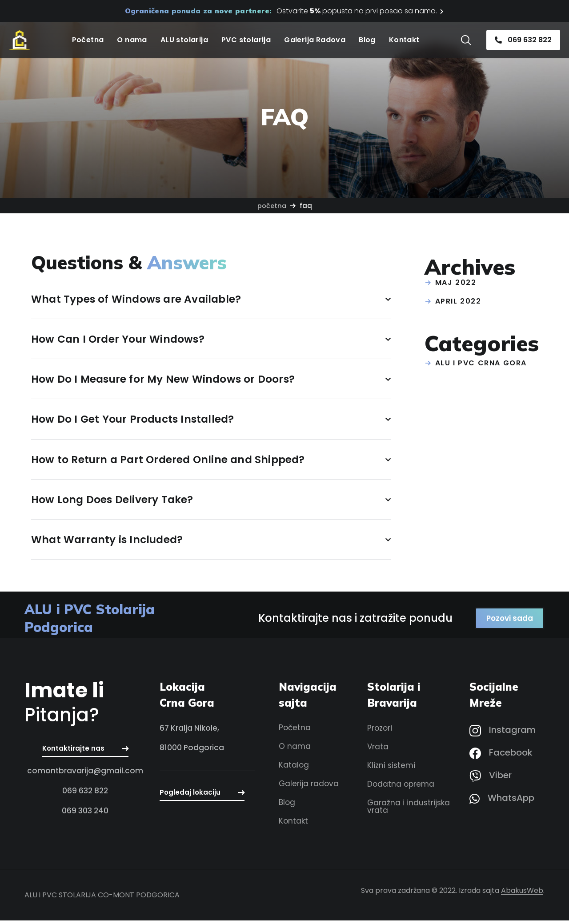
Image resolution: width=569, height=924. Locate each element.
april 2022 (458, 301)
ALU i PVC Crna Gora (481, 363)
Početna (272, 206)
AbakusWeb (522, 894)
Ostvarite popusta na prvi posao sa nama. (357, 11)
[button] (466, 40)
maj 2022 (456, 282)
